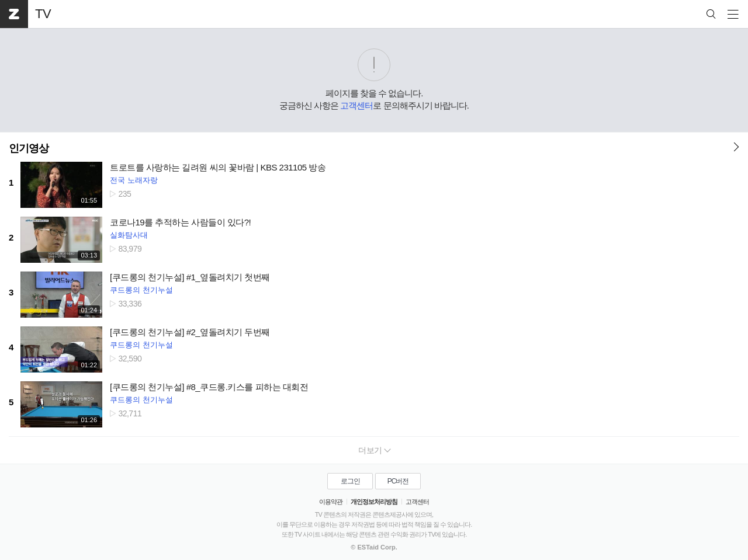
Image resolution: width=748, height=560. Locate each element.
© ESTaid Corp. (374, 547)
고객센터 (356, 105)
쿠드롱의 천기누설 (141, 290)
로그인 (350, 481)
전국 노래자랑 (134, 180)
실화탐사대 (129, 235)
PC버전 (398, 481)
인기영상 (29, 148)
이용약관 (331, 502)
